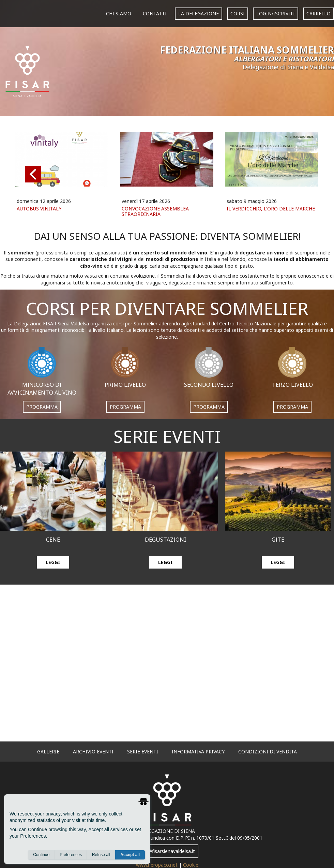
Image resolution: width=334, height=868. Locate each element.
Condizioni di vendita (268, 752)
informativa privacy (198, 752)
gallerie (48, 752)
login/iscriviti (276, 13)
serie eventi (143, 752)
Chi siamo (119, 13)
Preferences (71, 855)
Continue (41, 855)
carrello (318, 13)
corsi (238, 13)
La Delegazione (199, 13)
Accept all (130, 855)
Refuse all (101, 855)
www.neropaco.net (157, 865)
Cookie (191, 865)
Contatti (155, 13)
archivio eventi (93, 752)
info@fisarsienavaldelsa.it (167, 851)
